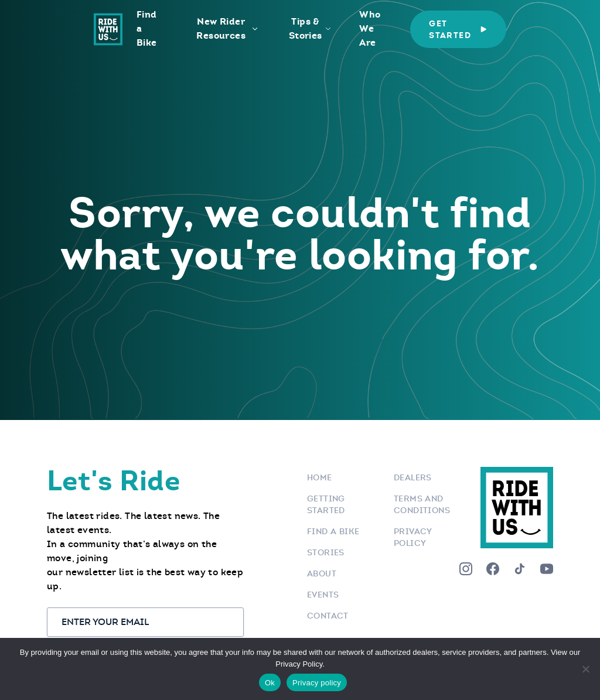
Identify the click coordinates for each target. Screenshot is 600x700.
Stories (326, 552)
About (322, 573)
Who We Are (370, 28)
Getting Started (326, 504)
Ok (270, 683)
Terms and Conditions (422, 504)
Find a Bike (147, 28)
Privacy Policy (413, 537)
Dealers (413, 477)
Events (323, 595)
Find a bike (333, 531)
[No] (585, 669)
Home (320, 477)
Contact (328, 616)
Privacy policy (317, 683)
